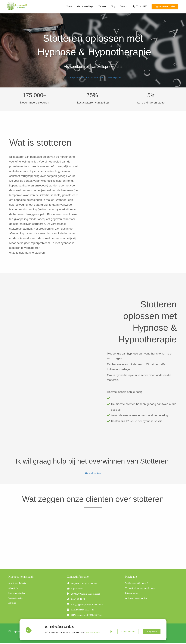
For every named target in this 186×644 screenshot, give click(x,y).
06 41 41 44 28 (78, 600)
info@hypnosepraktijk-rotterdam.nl (87, 606)
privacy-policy (93, 633)
